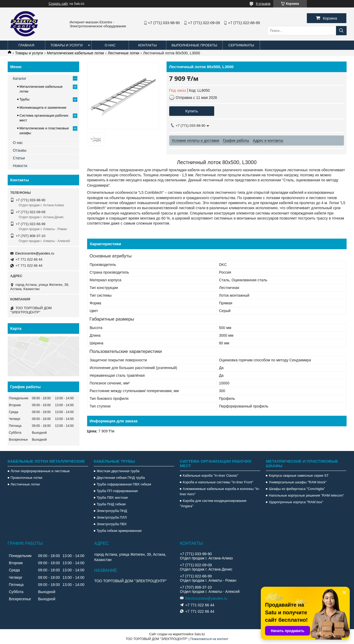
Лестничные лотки (124, 53)
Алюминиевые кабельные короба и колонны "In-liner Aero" (220, 491)
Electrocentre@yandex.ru (35, 253)
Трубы (25, 99)
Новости (20, 166)
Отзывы (20, 150)
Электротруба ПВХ (112, 524)
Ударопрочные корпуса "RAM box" (296, 502)
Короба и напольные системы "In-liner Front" (218, 482)
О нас (110, 45)
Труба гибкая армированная (119, 531)
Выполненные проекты (194, 45)
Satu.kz (200, 634)
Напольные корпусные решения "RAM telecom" (306, 495)
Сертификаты (241, 45)
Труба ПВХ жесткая (112, 498)
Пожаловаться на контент (209, 639)
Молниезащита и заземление (43, 108)
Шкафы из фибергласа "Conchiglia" (297, 489)
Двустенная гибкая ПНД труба (121, 478)
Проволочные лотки (26, 478)
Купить (192, 111)
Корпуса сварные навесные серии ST (299, 476)
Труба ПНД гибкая (111, 504)
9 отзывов (263, 4)
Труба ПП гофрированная (117, 491)
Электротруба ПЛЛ (112, 517)
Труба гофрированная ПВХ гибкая (124, 484)
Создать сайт (59, 4)
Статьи (19, 158)
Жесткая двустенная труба (118, 471)
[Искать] (341, 31)
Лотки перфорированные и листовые (40, 471)
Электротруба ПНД (112, 511)
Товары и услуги (67, 45)
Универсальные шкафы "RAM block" (298, 482)
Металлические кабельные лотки (75, 53)
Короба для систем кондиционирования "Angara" (213, 503)
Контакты (147, 45)
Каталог (20, 78)
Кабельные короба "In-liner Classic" (211, 476)
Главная (26, 45)
